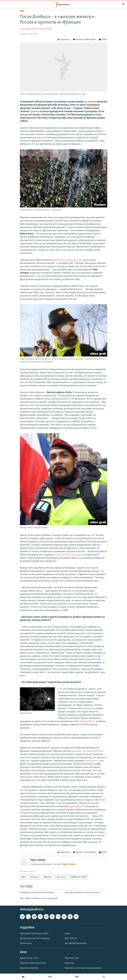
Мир (22, 11)
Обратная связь (72, 958)
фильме (43, 138)
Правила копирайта (29, 968)
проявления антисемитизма (68, 260)
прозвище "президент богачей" (87, 751)
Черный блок (87, 721)
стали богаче (92, 761)
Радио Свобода (46, 29)
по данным (90, 102)
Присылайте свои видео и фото (34, 934)
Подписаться (26, 943)
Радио (68, 934)
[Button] (64, 40)
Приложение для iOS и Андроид (35, 938)
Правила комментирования (33, 963)
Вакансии (69, 963)
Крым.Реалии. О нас (29, 958)
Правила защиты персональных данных (83, 968)
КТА (50, 977)
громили (35, 112)
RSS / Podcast (71, 938)
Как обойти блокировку (76, 943)
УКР (77, 977)
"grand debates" (76, 806)
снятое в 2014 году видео (68, 555)
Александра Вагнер (29, 29)
